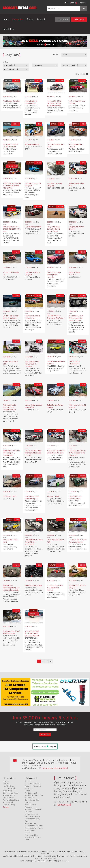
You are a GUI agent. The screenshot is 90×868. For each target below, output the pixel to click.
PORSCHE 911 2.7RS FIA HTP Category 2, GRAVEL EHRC (11, 453)
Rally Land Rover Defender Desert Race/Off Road (54, 229)
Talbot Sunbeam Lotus (33, 586)
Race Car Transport (33, 786)
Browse (6, 781)
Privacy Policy (9, 795)
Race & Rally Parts (33, 784)
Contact (41, 19)
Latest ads (63, 19)
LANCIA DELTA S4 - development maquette (54, 275)
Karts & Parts (31, 805)
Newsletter (8, 29)
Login (73, 3)
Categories (18, 19)
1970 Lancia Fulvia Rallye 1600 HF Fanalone (32, 364)
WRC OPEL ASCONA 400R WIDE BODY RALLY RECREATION (32, 634)
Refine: (6, 62)
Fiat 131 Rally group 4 (33, 227)
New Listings (8, 786)
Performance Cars (32, 816)
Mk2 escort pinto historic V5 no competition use (9, 407)
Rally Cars (29, 788)
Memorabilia (30, 823)
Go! (83, 9)
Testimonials (8, 798)
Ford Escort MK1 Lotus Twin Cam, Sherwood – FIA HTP (34, 453)
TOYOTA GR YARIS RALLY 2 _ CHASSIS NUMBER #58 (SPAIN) (12, 186)
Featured (7, 784)
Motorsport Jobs (32, 814)
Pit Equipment (31, 793)
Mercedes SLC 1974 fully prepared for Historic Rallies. (76, 318)
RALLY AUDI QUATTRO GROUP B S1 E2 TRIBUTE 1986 (12, 229)
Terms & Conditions (11, 800)
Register (83, 3)
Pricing (30, 19)
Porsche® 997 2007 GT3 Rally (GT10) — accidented (34, 542)
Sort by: (55, 55)
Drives (28, 791)
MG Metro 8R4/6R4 (32, 144)
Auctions (29, 807)
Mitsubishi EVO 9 (10, 496)
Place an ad (79, 19)
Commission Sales (11, 793)
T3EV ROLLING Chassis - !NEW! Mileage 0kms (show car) (78, 453)
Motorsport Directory (34, 826)
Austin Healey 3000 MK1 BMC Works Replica (55, 588)
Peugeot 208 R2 (53, 496)
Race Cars (29, 781)
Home (6, 19)
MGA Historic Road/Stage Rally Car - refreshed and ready (12, 588)
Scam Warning (9, 805)
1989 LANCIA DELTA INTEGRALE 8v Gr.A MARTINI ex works (54, 103)
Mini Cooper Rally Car (11, 101)
